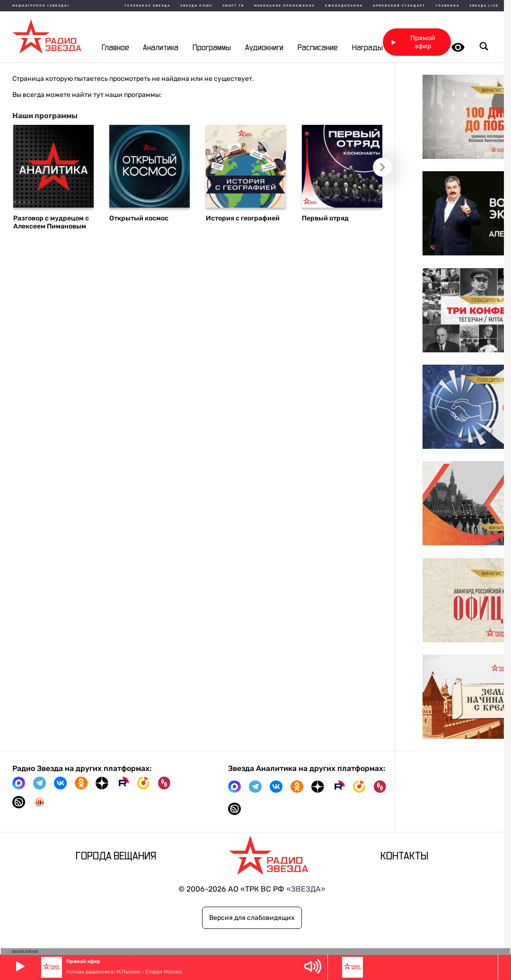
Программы (212, 48)
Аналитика (161, 48)
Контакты (404, 856)
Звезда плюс (196, 6)
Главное (115, 48)
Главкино (448, 6)
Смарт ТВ (233, 6)
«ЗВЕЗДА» (306, 889)
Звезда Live (484, 6)
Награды (367, 48)
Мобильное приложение (285, 6)
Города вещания (116, 856)
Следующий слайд (386, 170)
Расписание (318, 48)
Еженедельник (344, 6)
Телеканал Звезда (147, 6)
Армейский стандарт (399, 6)
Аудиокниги (264, 48)
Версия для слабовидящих (252, 918)
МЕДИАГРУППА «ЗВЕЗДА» (41, 6)
